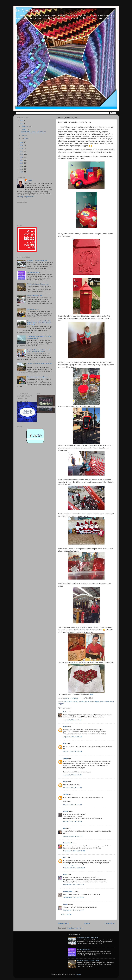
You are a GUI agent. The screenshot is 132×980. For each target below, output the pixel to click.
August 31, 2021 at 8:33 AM (73, 752)
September (26, 126)
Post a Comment (67, 914)
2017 (22, 151)
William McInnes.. (33, 309)
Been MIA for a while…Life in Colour (33, 132)
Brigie (65, 782)
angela (66, 811)
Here (91, 694)
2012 (22, 166)
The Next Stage (28, 10)
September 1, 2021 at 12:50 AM (74, 851)
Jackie (66, 794)
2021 (22, 124)
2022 (22, 121)
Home (87, 923)
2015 (22, 157)
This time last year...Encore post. (38, 284)
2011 (22, 169)
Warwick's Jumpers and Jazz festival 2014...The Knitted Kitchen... (39, 351)
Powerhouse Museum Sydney (89, 701)
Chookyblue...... (69, 892)
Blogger (78, 974)
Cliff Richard (68, 701)
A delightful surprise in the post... (38, 261)
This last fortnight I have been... (37, 377)
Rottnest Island (109, 701)
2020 (22, 142)
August (24, 129)
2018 (22, 148)
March (24, 136)
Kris (65, 858)
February (25, 138)
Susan (66, 904)
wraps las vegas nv (70, 865)
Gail (65, 744)
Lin (64, 828)
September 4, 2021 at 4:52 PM (74, 910)
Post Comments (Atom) (75, 928)
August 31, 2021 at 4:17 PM (73, 787)
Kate (65, 712)
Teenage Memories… (34, 272)
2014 (22, 160)
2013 (22, 163)
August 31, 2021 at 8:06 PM (73, 821)
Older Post (110, 923)
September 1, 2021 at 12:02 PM (74, 868)
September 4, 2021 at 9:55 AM (74, 897)
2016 (22, 154)
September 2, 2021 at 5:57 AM (74, 885)
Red (101, 701)
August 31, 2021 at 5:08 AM (73, 737)
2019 (22, 145)
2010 (22, 172)
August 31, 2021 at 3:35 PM (73, 775)
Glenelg (75, 701)
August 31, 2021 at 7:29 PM (73, 804)
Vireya (66, 758)
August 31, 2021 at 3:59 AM (73, 720)
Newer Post (64, 923)
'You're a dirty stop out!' (35, 296)
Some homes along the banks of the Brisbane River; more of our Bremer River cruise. (39, 323)
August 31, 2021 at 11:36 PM (73, 836)
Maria (65, 875)
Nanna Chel (68, 843)
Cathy (65, 727)
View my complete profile (26, 197)
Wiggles (61, 704)
